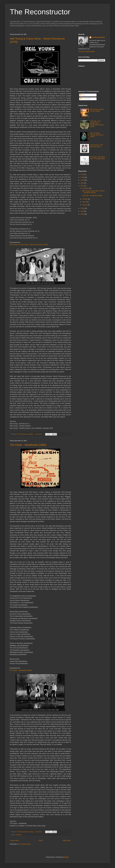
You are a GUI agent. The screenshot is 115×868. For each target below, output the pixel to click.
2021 (82, 186)
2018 (82, 214)
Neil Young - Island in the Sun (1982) (97, 110)
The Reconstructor (40, 12)
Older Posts (66, 841)
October (85, 199)
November (86, 188)
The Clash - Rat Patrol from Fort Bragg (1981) (98, 158)
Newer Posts (15, 841)
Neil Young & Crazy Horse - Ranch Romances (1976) (29, 245)
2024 (82, 177)
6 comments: (39, 832)
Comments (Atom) (25, 844)
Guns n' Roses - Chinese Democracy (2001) (97, 135)
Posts (82, 95)
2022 (82, 183)
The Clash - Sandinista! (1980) (28, 445)
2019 (82, 211)
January (85, 205)
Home (41, 841)
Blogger (66, 857)
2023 (82, 180)
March (85, 202)
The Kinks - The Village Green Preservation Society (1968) (97, 124)
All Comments (85, 99)
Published (18, 835)
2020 (82, 208)
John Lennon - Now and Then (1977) (97, 146)
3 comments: (39, 434)
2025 (82, 174)
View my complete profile (86, 52)
